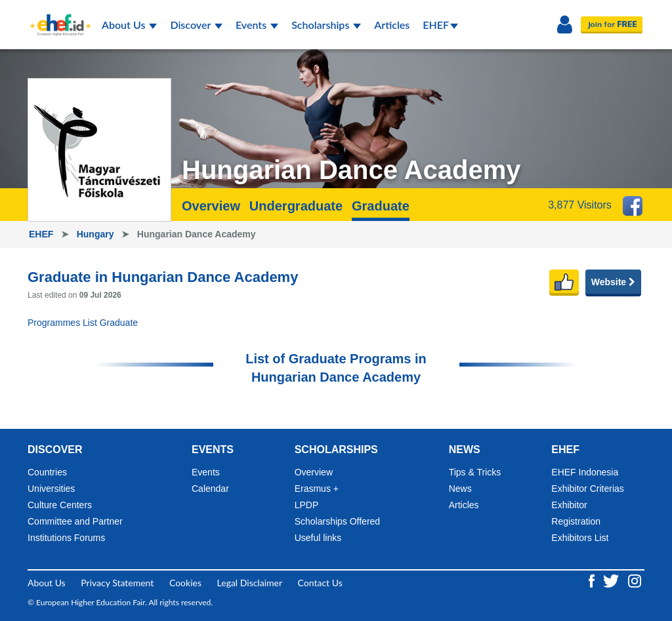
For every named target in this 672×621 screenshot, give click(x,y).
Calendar (210, 489)
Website (613, 282)
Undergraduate (296, 206)
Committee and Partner (75, 521)
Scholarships (326, 25)
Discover (196, 25)
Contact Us (320, 583)
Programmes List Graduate (83, 323)
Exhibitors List (580, 538)
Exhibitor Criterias (587, 489)
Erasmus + (317, 489)
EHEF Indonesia (585, 472)
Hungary (97, 234)
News (460, 489)
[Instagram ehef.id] (635, 580)
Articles (392, 25)
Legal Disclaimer (250, 583)
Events (257, 25)
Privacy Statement (117, 583)
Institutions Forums (66, 538)
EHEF (440, 25)
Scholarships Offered (337, 521)
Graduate (381, 206)
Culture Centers (60, 505)
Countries (47, 472)
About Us (129, 25)
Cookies (185, 583)
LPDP (307, 505)
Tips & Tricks (475, 472)
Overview (211, 206)
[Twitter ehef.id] (612, 580)
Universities (51, 489)
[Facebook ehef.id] (593, 580)
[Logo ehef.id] (56, 16)
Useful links (318, 538)
